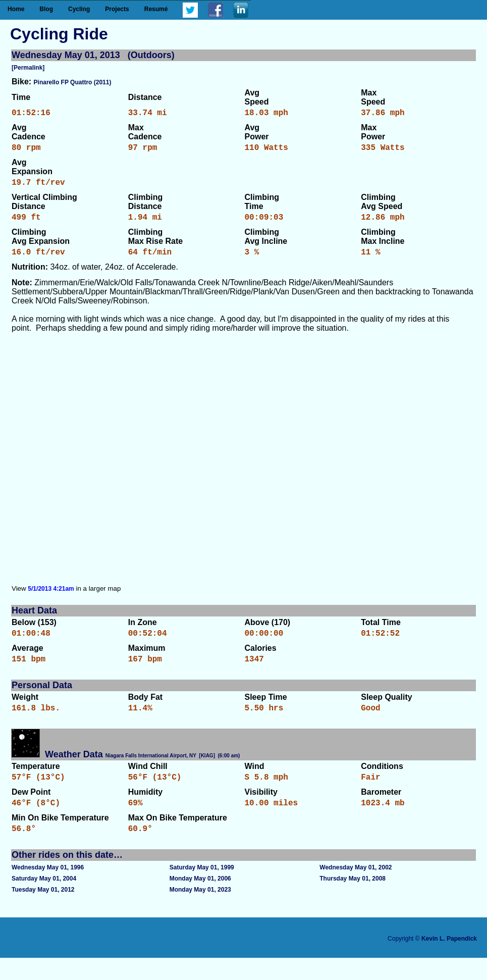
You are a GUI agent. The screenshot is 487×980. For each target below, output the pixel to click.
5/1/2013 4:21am (51, 599)
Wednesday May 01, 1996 (48, 890)
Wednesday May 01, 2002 (356, 890)
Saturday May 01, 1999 (202, 890)
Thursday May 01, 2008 (353, 901)
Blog (46, 9)
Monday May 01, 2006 (200, 901)
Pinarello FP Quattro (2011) (73, 82)
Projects (117, 9)
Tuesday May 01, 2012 (43, 912)
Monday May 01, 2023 (200, 912)
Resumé (156, 9)
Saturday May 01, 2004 (44, 901)
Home (16, 9)
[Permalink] (28, 68)
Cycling (79, 9)
